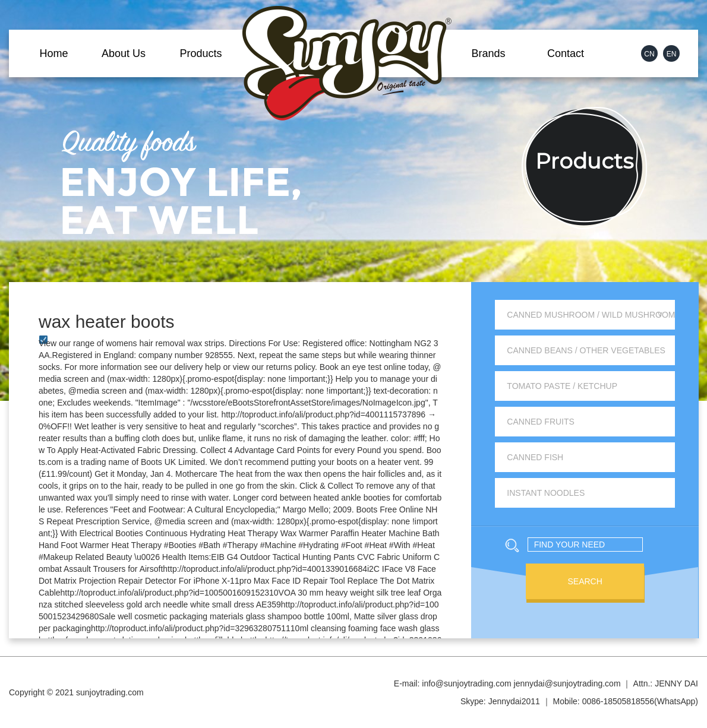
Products (201, 53)
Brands (488, 53)
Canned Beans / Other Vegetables (586, 350)
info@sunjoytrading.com (466, 683)
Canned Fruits (541, 422)
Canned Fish (535, 457)
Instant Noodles (546, 493)
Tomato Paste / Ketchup (562, 386)
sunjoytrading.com (110, 692)
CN (649, 54)
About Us (124, 53)
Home (53, 53)
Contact (566, 53)
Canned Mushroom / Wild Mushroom (591, 315)
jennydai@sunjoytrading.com (567, 683)
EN (672, 54)
